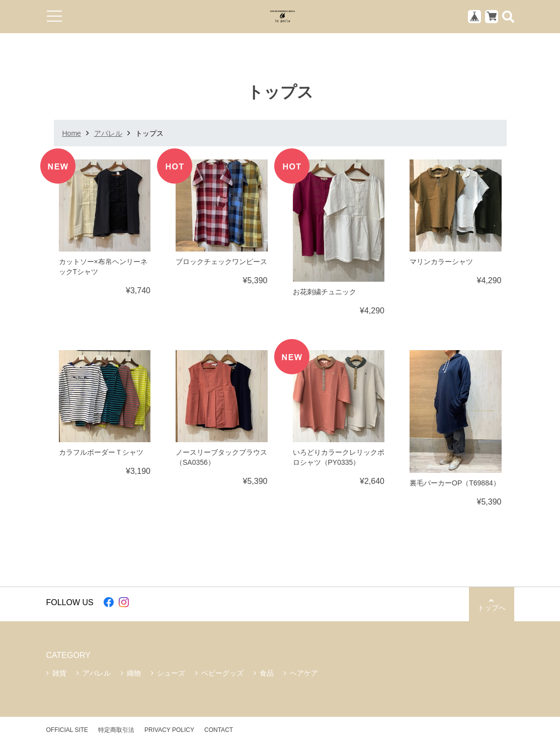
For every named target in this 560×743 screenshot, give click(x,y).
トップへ (492, 604)
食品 (267, 673)
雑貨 (59, 673)
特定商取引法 (116, 730)
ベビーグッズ (222, 673)
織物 (134, 673)
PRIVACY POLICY (169, 730)
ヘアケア (304, 673)
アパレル (108, 133)
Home (72, 133)
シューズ (171, 673)
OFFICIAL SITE (67, 730)
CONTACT (219, 730)
